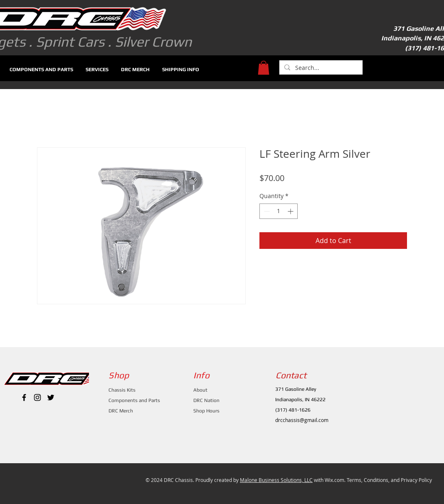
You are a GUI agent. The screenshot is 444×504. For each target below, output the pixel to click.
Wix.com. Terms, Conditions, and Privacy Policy (378, 480)
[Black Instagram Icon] (37, 397)
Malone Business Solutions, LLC (276, 480)
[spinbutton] (279, 211)
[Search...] (320, 68)
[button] (264, 68)
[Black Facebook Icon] (24, 397)
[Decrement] (266, 211)
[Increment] (291, 211)
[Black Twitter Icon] (51, 397)
